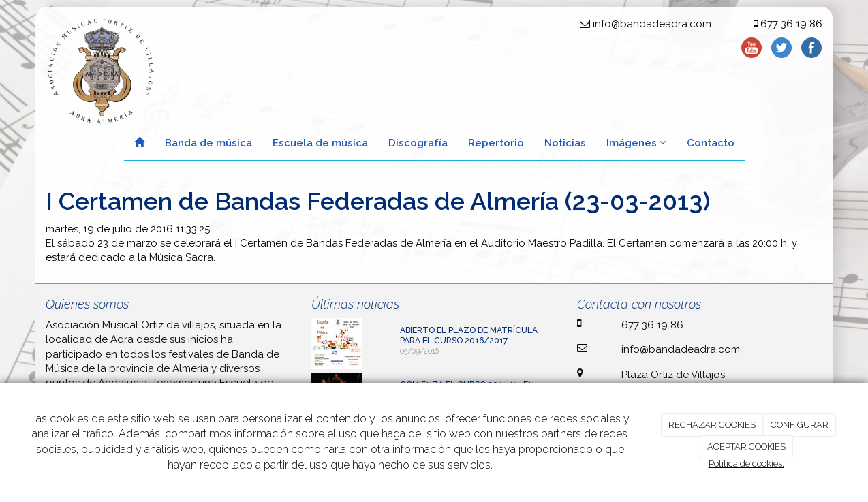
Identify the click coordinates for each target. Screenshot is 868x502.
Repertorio (496, 143)
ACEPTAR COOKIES (746, 446)
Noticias (565, 143)
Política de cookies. (746, 464)
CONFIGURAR (800, 425)
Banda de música (208, 143)
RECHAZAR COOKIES (712, 425)
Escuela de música (320, 143)
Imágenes (636, 143)
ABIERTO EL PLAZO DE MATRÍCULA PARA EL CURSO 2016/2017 (469, 335)
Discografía (418, 143)
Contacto (711, 143)
